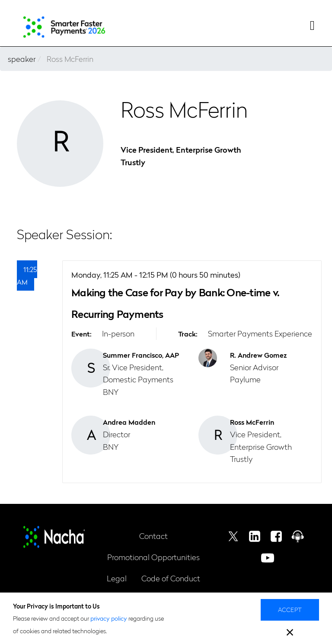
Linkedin (255, 536)
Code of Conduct (171, 578)
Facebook (276, 536)
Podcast (298, 536)
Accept (290, 609)
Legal (117, 578)
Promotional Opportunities (153, 557)
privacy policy (109, 618)
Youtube (268, 558)
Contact (153, 536)
